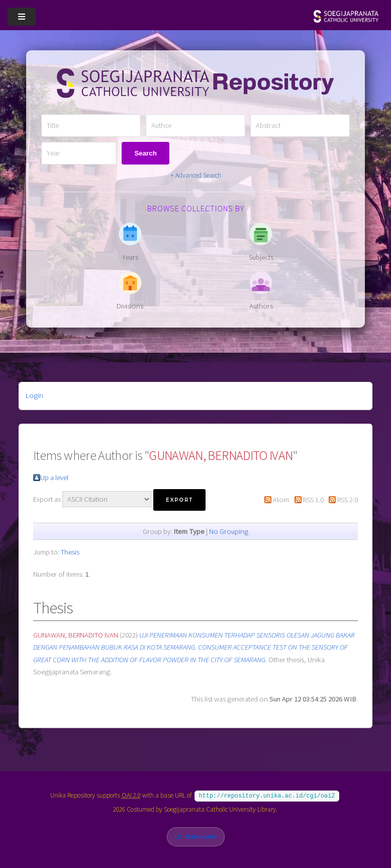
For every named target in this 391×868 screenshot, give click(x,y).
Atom (281, 500)
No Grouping (229, 531)
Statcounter (201, 836)
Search (145, 153)
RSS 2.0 (348, 500)
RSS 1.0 (313, 500)
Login (34, 396)
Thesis (70, 552)
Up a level (54, 478)
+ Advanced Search (196, 175)
